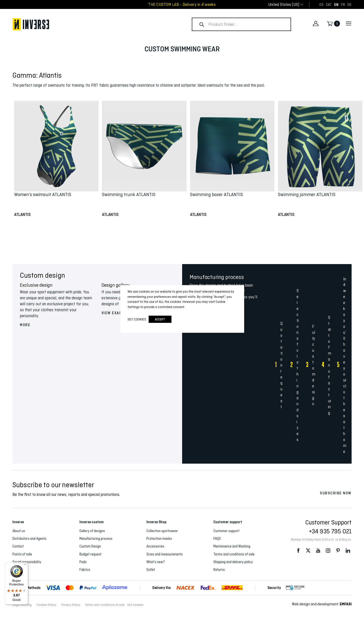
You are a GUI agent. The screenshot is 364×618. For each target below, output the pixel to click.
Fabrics (85, 570)
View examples (117, 313)
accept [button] (160, 319)
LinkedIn (348, 551)
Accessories (155, 546)
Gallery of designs (92, 531)
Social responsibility (27, 562)
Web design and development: (322, 604)
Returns (219, 570)
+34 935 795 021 (330, 531)
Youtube (318, 551)
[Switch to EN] (336, 4)
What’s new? (156, 562)
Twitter (308, 551)
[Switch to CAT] (329, 4)
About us (19, 531)
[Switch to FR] (343, 4)
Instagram (328, 551)
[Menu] (25, 565)
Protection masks (159, 539)
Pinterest (338, 551)
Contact (18, 546)
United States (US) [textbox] (284, 5)
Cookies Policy (46, 605)
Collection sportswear (162, 531)
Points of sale (22, 554)
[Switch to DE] (349, 4)
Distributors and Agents (29, 539)
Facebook (298, 551)
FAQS (217, 539)
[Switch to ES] (321, 4)
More (25, 325)
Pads (83, 562)
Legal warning (22, 605)
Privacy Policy (71, 605)
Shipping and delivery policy (233, 562)
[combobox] (284, 5)
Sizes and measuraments (165, 554)
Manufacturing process (96, 539)
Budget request (90, 554)
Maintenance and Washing (232, 546)
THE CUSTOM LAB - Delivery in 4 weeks (182, 5)
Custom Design (90, 546)
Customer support (226, 531)
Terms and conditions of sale (234, 554)
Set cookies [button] (135, 605)
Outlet (151, 570)
